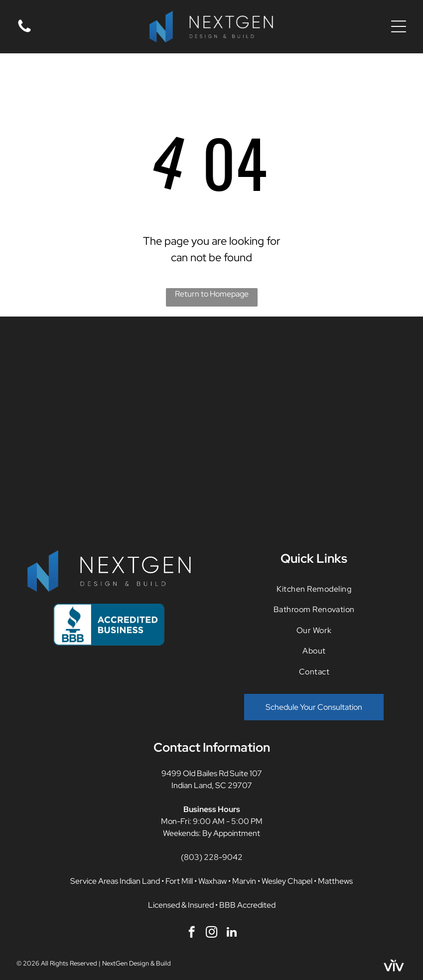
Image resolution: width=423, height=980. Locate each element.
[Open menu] (399, 26)
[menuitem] (314, 589)
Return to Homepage (212, 294)
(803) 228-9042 (212, 857)
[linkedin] (231, 933)
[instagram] (211, 933)
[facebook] (192, 933)
